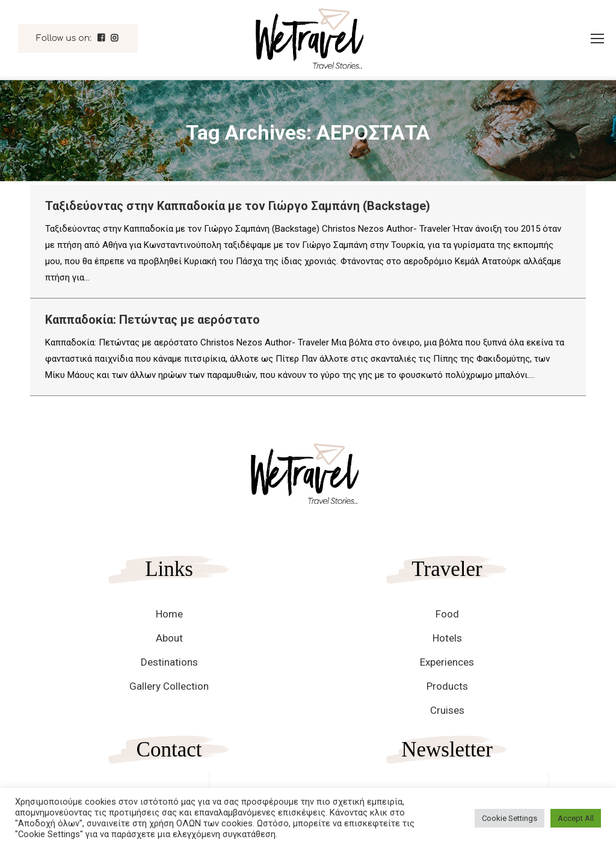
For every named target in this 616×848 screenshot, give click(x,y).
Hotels (447, 638)
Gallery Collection (169, 686)
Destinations (169, 662)
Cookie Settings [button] (510, 818)
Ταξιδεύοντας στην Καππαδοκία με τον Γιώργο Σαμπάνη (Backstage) (238, 206)
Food (447, 614)
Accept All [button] (576, 818)
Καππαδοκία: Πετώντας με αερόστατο (152, 320)
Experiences (447, 662)
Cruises (447, 710)
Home (169, 614)
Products (447, 686)
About (169, 638)
